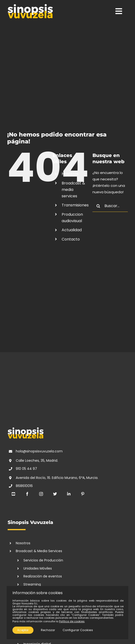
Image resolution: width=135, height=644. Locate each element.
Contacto (71, 239)
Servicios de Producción (43, 560)
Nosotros (70, 174)
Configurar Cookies (78, 630)
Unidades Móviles (38, 568)
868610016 (24, 486)
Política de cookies (72, 621)
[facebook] (27, 494)
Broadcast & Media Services (39, 551)
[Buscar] (98, 206)
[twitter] (55, 494)
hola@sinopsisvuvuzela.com (39, 451)
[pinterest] (83, 494)
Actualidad (72, 230)
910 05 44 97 (26, 469)
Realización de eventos (43, 576)
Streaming (32, 584)
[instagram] (41, 494)
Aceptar (23, 630)
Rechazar (48, 630)
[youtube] (13, 494)
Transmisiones (75, 205)
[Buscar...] (110, 206)
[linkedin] (69, 494)
